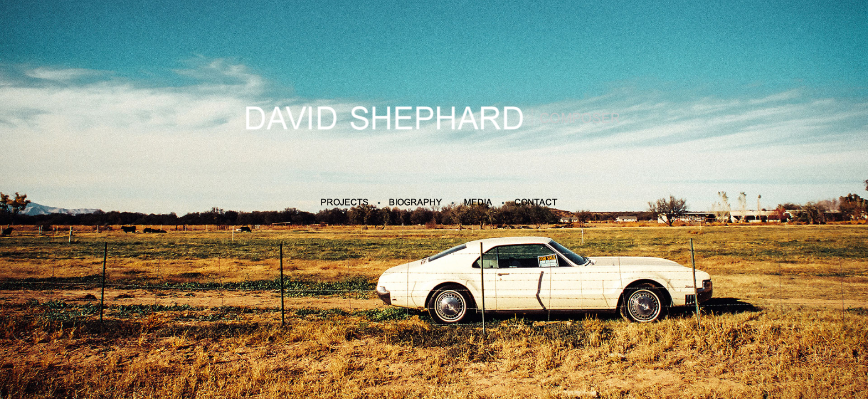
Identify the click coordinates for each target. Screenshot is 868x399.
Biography (415, 202)
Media (478, 202)
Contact (536, 202)
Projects (345, 202)
